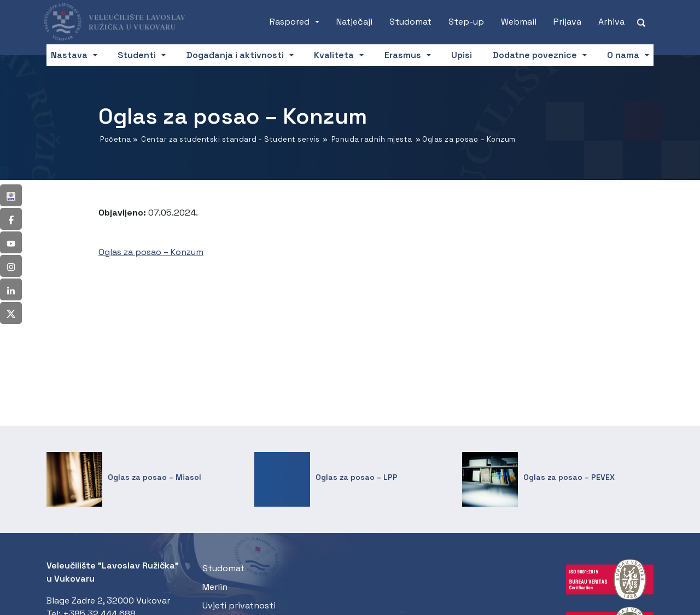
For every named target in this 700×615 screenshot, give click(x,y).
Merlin (215, 587)
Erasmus (403, 55)
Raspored (290, 22)
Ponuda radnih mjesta (372, 139)
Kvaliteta (334, 55)
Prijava (567, 22)
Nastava (69, 55)
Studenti (137, 55)
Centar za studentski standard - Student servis (230, 139)
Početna (116, 139)
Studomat (410, 22)
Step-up (466, 22)
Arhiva (611, 22)
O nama (623, 55)
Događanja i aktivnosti (235, 55)
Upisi (462, 55)
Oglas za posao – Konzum (151, 252)
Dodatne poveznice (535, 55)
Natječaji (354, 22)
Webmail (519, 22)
